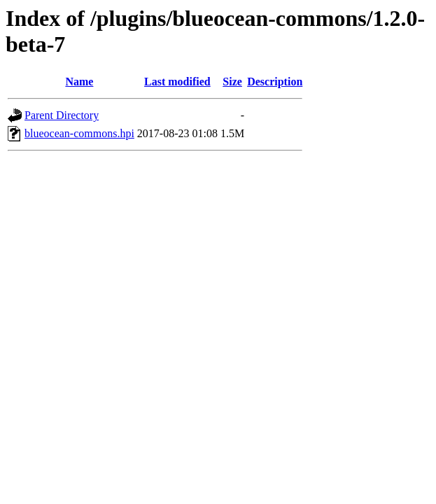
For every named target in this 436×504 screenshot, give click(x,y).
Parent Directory (62, 115)
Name (79, 82)
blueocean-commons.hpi (79, 133)
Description (275, 82)
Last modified (177, 82)
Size (232, 82)
